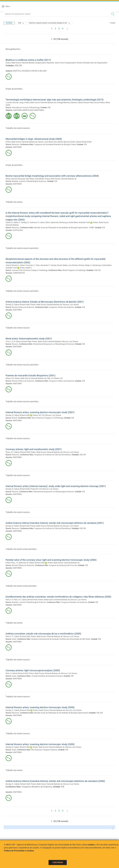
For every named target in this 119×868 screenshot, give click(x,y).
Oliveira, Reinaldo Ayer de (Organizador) (92, 63)
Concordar (58, 862)
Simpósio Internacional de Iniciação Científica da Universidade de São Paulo (61, 639)
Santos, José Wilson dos (48, 142)
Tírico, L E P (10, 341)
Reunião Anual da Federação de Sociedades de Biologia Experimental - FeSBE (64, 228)
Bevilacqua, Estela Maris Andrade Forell (75, 222)
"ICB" (21, 23)
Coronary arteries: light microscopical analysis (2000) (33, 670)
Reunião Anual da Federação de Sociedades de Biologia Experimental (61, 713)
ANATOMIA (18, 110)
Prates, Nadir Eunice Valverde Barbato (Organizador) (26, 63)
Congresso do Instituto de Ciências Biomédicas (52, 455)
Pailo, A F (9, 600)
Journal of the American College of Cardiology (30, 270)
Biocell (14, 418)
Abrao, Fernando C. (28, 265)
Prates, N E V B (39, 415)
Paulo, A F (9, 452)
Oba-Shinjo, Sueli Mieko (35, 179)
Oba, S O (50, 378)
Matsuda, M (24, 563)
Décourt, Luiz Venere (71, 305)
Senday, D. (25, 222)
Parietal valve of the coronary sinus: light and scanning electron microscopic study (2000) (51, 560)
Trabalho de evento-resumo (18, 128)
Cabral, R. (9, 222)
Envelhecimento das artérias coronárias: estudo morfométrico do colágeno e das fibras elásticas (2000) (58, 597)
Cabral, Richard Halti (85, 103)
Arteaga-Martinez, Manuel (67, 103)
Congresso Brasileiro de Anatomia (74, 602)
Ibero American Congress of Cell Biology (48, 418)
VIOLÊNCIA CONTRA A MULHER (34, 71)
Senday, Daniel (56, 265)
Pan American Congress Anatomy (44, 750)
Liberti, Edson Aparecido (49, 222)
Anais (14, 639)
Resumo (15, 344)
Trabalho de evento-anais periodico (21, 549)
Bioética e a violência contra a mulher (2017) (28, 60)
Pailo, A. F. (10, 636)
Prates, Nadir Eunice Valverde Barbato (47, 341)
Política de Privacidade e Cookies (19, 851)
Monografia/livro (13, 49)
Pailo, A (9, 673)
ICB (16, 66)
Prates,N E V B (36, 489)
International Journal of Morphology (26, 108)
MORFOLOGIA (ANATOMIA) (33, 110)
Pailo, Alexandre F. (43, 265)
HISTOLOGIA (18, 230)
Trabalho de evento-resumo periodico (22, 248)
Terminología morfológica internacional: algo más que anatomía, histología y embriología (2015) (55, 100)
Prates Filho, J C (12, 563)
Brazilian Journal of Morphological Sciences (29, 602)
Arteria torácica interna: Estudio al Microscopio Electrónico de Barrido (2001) (45, 302)
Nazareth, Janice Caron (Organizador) (61, 63)
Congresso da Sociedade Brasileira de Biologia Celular (55, 144)
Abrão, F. (17, 222)
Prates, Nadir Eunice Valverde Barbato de (40, 103)
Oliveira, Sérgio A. (85, 265)
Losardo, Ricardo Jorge (15, 103)
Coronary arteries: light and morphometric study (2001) (34, 449)
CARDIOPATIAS (19, 273)
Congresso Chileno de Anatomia (61, 307)
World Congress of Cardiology (74, 270)
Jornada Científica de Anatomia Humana (47, 676)
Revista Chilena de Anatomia (23, 307)
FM (20, 66)
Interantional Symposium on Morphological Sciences (54, 344)
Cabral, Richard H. (13, 265)
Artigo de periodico (14, 89)
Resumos (15, 144)
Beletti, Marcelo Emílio (66, 142)
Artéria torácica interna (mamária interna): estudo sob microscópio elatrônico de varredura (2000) (55, 781)
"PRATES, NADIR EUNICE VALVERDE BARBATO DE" (49, 23)
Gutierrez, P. (34, 222)
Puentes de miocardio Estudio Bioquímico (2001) (31, 375)
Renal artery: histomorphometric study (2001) (29, 339)
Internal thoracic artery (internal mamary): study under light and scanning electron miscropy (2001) (56, 486)
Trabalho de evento (14, 202)
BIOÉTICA (17, 71)
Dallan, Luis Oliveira (70, 265)
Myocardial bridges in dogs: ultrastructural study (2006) (34, 139)
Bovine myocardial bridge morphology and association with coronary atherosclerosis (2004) (52, 176)
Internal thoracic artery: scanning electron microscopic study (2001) (40, 412)
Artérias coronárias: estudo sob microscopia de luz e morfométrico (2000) (43, 634)
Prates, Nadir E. (26, 268)
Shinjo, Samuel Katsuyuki (15, 179)
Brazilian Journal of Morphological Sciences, (29, 181)
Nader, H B (58, 378)
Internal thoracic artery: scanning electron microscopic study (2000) (40, 707)
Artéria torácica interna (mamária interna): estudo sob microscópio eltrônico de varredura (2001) (55, 523)
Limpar (113, 23)
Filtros (9, 23)
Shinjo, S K (10, 378)
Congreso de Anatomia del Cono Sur (63, 565)
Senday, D (9, 305)
